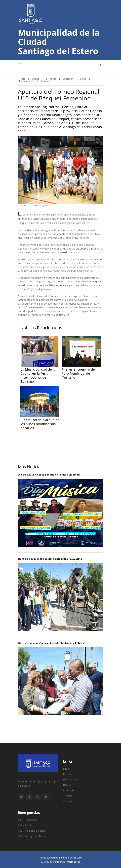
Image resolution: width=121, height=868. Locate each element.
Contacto (68, 801)
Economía (51, 79)
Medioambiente (26, 81)
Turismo (45, 81)
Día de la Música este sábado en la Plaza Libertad (49, 475)
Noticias (68, 774)
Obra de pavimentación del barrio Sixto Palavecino (50, 559)
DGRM (67, 785)
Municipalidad (71, 779)
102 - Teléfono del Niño (32, 831)
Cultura (36, 79)
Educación (68, 79)
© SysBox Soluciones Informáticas (61, 862)
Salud (83, 79)
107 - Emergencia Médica (33, 836)
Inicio (66, 769)
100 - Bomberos (27, 820)
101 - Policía (25, 825)
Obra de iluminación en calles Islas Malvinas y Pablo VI (52, 643)
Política (22, 79)
